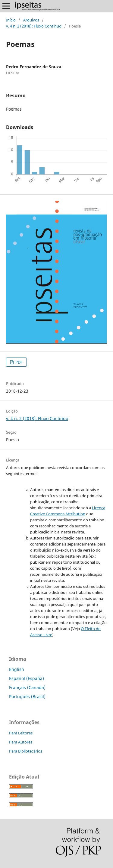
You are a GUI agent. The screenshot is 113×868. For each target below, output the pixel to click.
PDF (19, 362)
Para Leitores (21, 733)
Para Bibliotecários (26, 751)
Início (11, 20)
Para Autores (21, 742)
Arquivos (31, 20)
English (17, 669)
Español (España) (27, 678)
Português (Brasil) (27, 696)
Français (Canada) (27, 687)
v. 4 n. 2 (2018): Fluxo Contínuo (34, 26)
